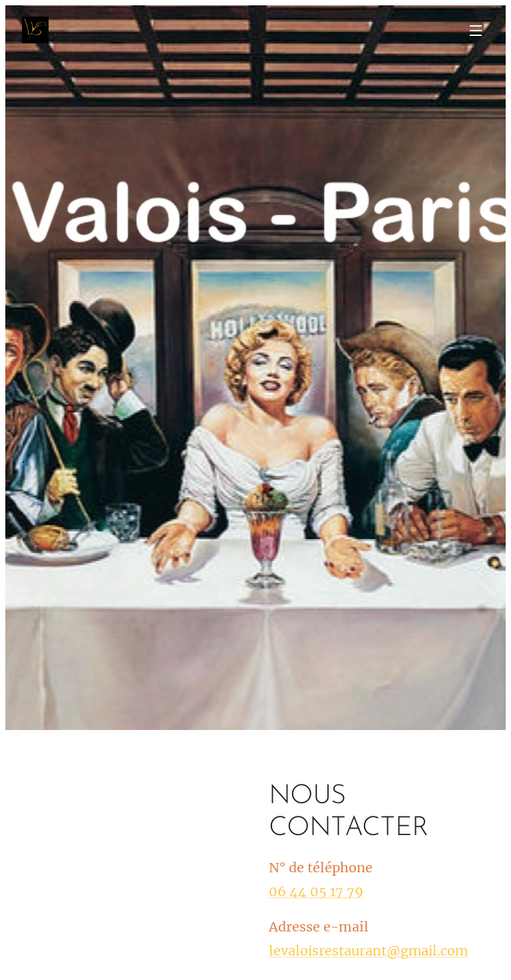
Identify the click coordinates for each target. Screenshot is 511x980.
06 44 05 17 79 (316, 891)
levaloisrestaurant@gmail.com (368, 950)
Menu (476, 31)
